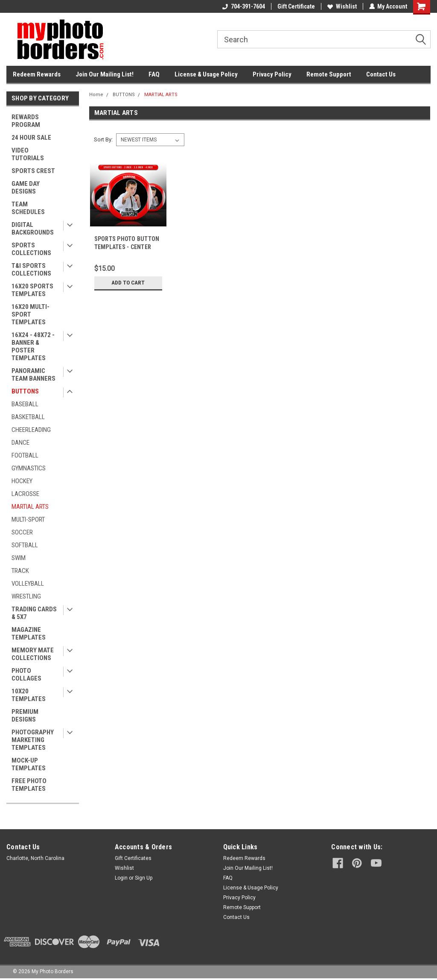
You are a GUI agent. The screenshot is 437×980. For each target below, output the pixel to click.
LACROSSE (25, 494)
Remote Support (329, 74)
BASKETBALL (28, 417)
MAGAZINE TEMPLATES (29, 634)
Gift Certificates (133, 858)
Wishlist (342, 6)
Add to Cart (128, 283)
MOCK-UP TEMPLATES (29, 764)
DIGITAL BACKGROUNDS (33, 229)
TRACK (20, 571)
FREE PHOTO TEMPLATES (29, 785)
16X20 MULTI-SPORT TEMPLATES (31, 314)
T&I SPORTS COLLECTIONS (31, 270)
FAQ (154, 74)
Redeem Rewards (37, 74)
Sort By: (103, 139)
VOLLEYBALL (28, 584)
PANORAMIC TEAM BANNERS (34, 375)
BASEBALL (25, 404)
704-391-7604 (243, 6)
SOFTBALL (25, 545)
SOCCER (22, 532)
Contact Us (381, 74)
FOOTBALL (25, 455)
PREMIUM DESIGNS (25, 716)
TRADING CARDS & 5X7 (34, 613)
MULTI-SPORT (28, 519)
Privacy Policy (272, 74)
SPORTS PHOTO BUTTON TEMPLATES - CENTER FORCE (127, 247)
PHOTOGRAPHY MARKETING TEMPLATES (33, 740)
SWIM (19, 558)
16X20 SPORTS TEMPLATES (32, 290)
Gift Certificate (296, 6)
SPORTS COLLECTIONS (31, 249)
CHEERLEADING (31, 430)
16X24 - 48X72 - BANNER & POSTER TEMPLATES (33, 346)
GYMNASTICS (29, 468)
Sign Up (144, 878)
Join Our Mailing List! (105, 74)
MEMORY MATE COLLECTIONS (33, 654)
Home (96, 95)
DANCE (20, 443)
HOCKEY (22, 481)
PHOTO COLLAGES (26, 675)
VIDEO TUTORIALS (28, 154)
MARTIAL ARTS (30, 507)
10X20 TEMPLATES (29, 695)
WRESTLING (26, 596)
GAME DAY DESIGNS (26, 188)
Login (121, 878)
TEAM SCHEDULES (28, 208)
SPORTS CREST (33, 171)
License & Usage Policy (206, 74)
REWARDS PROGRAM (26, 121)
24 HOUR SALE (31, 138)
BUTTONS (25, 391)
